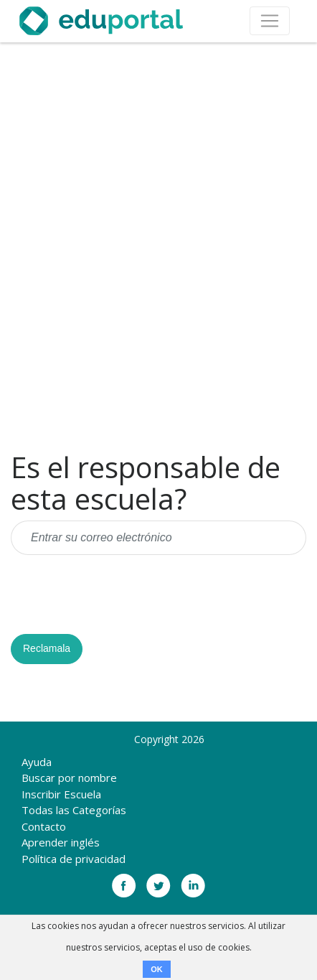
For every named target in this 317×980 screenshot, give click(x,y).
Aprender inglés (61, 842)
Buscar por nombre (69, 778)
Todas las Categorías (74, 810)
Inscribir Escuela (61, 794)
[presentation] (120, 594)
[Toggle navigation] (270, 21)
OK (157, 969)
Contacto (44, 826)
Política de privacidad (74, 859)
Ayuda (37, 762)
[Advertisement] (158, 247)
